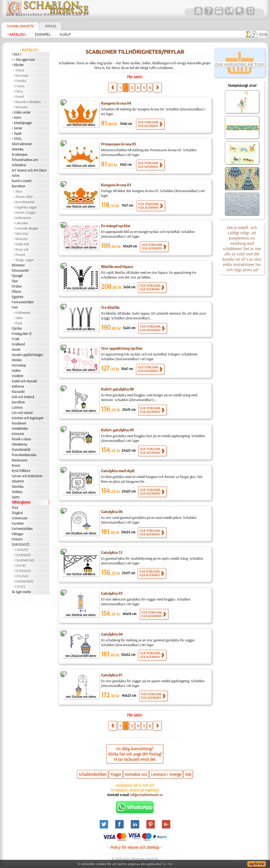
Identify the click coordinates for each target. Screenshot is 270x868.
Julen (19, 318)
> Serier (17, 128)
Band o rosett (22, 181)
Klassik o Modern (28, 102)
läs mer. (168, 864)
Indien (16, 370)
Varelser (18, 523)
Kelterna (18, 386)
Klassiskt (18, 392)
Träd (15, 508)
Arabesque (19, 154)
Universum (19, 518)
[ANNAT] (22, 550)
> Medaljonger (22, 123)
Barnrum (22, 75)
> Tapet (17, 133)
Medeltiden (20, 428)
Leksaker (22, 223)
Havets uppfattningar (27, 355)
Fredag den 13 (22, 334)
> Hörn (16, 118)
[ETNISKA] (23, 571)
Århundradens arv (25, 160)
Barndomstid (25, 202)
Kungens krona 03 (116, 185)
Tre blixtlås (110, 308)
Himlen (17, 360)
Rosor (16, 465)
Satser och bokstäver (27, 476)
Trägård (17, 513)
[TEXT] (20, 587)
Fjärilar (17, 328)
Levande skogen (27, 228)
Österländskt (21, 450)
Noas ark (22, 249)
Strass (50, 26)
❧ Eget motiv (21, 592)
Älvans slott (24, 197)
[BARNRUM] (25, 560)
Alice (19, 191)
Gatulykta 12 (112, 553)
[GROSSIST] (20, 544)
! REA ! (16, 54)
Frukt (16, 339)
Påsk (19, 323)
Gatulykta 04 (112, 634)
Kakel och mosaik (24, 381)
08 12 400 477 (144, 785)
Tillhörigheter (21, 502)
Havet (20, 96)
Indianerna (23, 218)
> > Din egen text (23, 60)
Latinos (17, 407)
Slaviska (18, 486)
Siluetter (18, 481)
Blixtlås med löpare (117, 267)
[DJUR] (21, 565)
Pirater (20, 255)
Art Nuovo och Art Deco (29, 170)
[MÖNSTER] (24, 581)
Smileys (17, 492)
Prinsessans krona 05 (119, 144)
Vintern (17, 539)
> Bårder (18, 65)
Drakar (17, 286)
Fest (15, 307)
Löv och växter (22, 413)
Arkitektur (19, 165)
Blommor (18, 265)
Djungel (17, 276)
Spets (16, 497)
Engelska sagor (26, 207)
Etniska (21, 81)
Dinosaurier (20, 270)
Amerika (18, 149)
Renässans (20, 460)
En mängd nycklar (116, 226)
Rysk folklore (21, 471)
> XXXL (17, 139)
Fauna (20, 86)
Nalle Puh (22, 244)
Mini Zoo (22, 233)
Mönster (22, 107)
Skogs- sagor (25, 260)
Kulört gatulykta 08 (117, 389)
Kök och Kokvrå (23, 397)
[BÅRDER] (23, 555)
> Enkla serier (21, 112)
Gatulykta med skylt (118, 471)
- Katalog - (17, 35)
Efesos (16, 291)
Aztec (16, 175)
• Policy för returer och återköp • (135, 847)
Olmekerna (19, 444)
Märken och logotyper (28, 418)
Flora (19, 91)
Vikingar (18, 534)
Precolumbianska (24, 455)
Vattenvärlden (22, 529)
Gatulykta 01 (112, 675)
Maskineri (19, 423)
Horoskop (19, 365)
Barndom (18, 186)
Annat (20, 70)
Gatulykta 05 (112, 593)
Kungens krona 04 (116, 103)
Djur (15, 281)
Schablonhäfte (20, 26)
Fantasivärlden (23, 302)
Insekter (18, 376)
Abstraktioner (22, 144)
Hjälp (65, 35)
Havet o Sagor (26, 212)
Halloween (23, 313)
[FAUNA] (22, 576)
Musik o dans (21, 439)
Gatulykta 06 (112, 512)
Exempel (43, 35)
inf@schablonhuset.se (146, 795)
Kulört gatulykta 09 (117, 430)
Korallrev (18, 402)
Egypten (17, 297)
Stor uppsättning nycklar (122, 348)
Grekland (18, 344)
